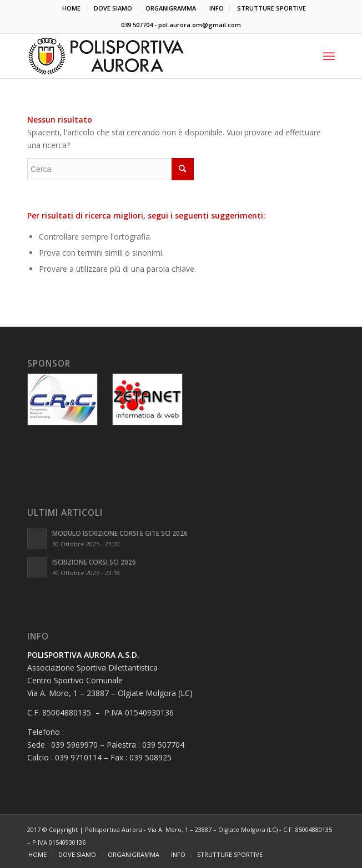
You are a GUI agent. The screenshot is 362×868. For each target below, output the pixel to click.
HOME (71, 8)
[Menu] (329, 56)
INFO (217, 8)
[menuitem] (72, 8)
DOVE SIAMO (113, 8)
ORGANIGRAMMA (171, 8)
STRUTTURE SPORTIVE (271, 8)
